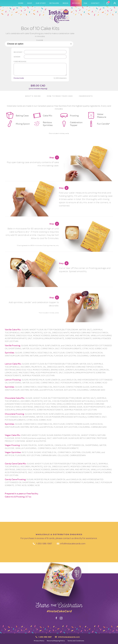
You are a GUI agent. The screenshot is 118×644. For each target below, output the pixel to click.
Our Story (41, 3)
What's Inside (33, 96)
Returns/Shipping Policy (56, 641)
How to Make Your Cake (60, 96)
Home (21, 3)
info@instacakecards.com (73, 543)
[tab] (33, 96)
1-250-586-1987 (44, 543)
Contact (95, 3)
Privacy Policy (39, 641)
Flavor (40, 40)
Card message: (20, 61)
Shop (30, 3)
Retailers (54, 3)
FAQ (86, 3)
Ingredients (86, 96)
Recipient (18, 52)
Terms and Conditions (76, 641)
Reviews (76, 3)
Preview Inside (19, 78)
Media (66, 3)
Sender (17, 57)
